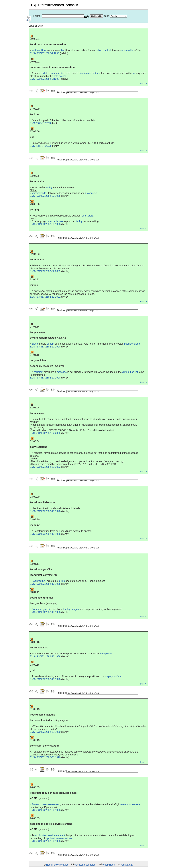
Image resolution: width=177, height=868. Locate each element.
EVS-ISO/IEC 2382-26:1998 (45, 810)
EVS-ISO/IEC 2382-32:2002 (45, 271)
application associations (59, 838)
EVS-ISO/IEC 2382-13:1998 (45, 511)
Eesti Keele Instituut (57, 865)
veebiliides (109, 865)
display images (71, 609)
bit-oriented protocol (89, 73)
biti (63, 50)
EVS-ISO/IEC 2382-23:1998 (45, 196)
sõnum (51, 344)
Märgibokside (39, 193)
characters (88, 216)
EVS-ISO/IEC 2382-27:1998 (45, 347)
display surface (113, 676)
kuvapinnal (106, 654)
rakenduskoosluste (130, 804)
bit (134, 73)
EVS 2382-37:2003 (40, 123)
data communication (54, 73)
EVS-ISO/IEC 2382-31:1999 (45, 732)
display (79, 221)
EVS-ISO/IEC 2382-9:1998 (45, 53)
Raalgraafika (38, 581)
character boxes (54, 221)
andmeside (127, 50)
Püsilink (144, 83)
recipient (39, 372)
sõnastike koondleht (85, 865)
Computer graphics (42, 609)
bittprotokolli (105, 50)
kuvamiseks (91, 193)
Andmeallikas (39, 50)
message (62, 372)
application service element (50, 835)
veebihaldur (127, 865)
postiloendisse (132, 344)
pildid (62, 581)
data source (60, 76)
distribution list (130, 372)
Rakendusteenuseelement (46, 804)
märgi (49, 187)
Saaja (35, 344)
